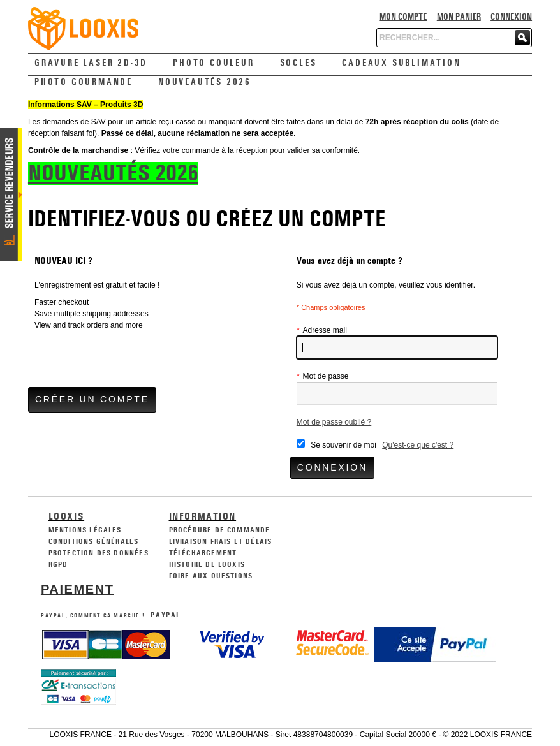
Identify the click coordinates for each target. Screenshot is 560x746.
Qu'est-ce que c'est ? (418, 445)
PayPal (166, 615)
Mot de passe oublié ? (334, 422)
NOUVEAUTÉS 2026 (113, 173)
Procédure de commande (220, 530)
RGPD (58, 564)
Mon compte (403, 17)
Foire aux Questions (211, 576)
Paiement (77, 589)
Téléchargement (203, 553)
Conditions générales (94, 541)
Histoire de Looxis (207, 564)
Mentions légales (85, 530)
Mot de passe (323, 376)
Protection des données (99, 553)
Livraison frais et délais (221, 541)
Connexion (511, 17)
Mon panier (459, 17)
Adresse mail (322, 330)
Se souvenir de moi (343, 445)
